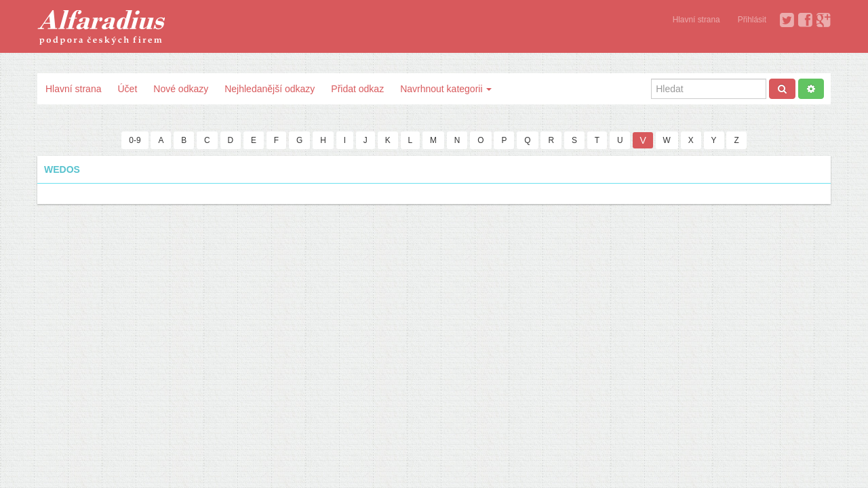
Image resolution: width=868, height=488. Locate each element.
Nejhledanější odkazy (270, 89)
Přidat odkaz (357, 89)
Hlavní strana (696, 20)
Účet (127, 89)
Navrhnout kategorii (446, 89)
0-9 (135, 140)
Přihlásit (752, 20)
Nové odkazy (181, 89)
